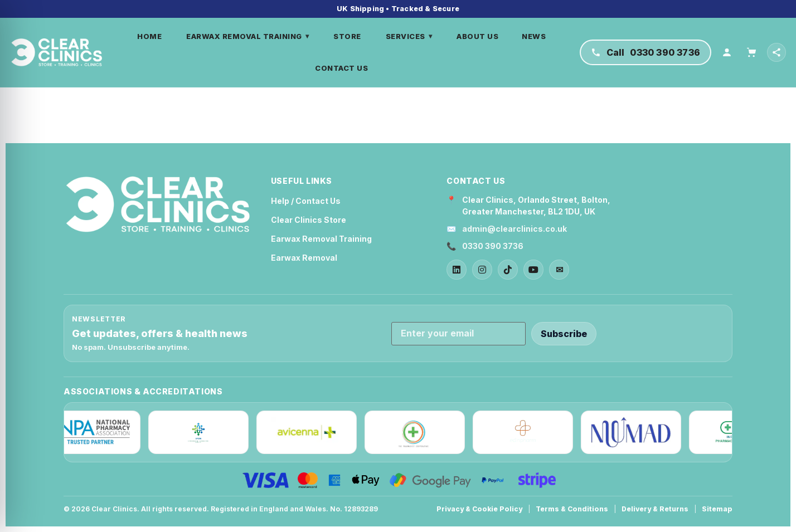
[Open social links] (776, 52)
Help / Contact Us (306, 201)
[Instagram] (482, 270)
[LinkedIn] (457, 270)
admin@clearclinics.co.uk (515, 229)
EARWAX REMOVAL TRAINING (248, 36)
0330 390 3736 (493, 246)
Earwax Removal (304, 258)
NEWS (534, 36)
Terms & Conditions (572, 509)
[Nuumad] (637, 432)
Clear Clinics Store (309, 220)
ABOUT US (478, 36)
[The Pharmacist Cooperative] (421, 432)
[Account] (727, 52)
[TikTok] (508, 270)
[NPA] (96, 432)
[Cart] (751, 52)
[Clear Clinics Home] (158, 205)
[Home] (57, 52)
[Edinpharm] (529, 432)
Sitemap (717, 509)
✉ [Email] (559, 270)
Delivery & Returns (655, 509)
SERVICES (409, 36)
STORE (348, 36)
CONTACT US (342, 68)
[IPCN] (205, 432)
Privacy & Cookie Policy (479, 509)
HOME (150, 36)
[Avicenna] (313, 432)
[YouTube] (533, 270)
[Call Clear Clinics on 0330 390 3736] (645, 52)
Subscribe (564, 334)
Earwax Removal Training (321, 239)
